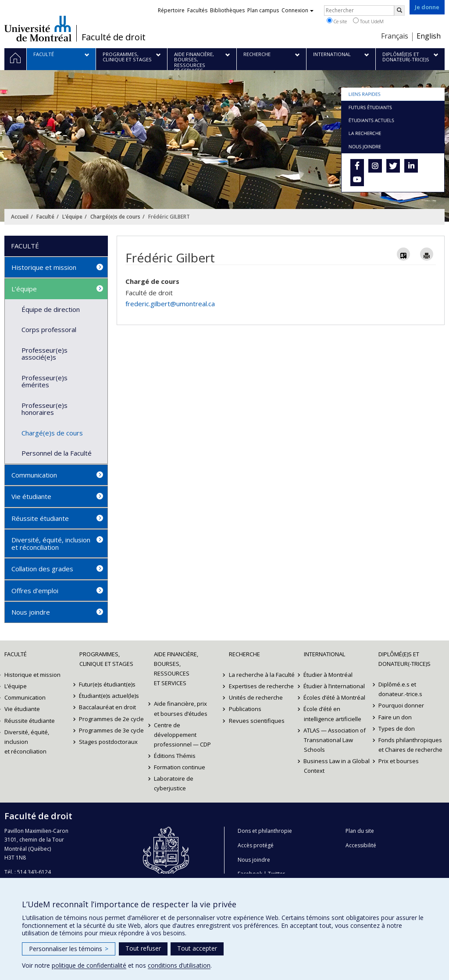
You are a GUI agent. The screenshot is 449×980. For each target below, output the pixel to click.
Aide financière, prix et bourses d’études (181, 708)
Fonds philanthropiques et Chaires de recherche (410, 745)
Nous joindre (31, 612)
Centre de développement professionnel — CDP (182, 735)
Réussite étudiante (40, 518)
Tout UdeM (368, 21)
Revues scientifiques (257, 721)
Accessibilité (361, 845)
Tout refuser (143, 948)
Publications (245, 709)
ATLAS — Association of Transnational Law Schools (335, 740)
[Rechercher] (399, 11)
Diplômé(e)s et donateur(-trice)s (404, 659)
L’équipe (72, 217)
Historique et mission (44, 267)
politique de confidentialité (89, 965)
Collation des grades (42, 569)
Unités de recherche (256, 697)
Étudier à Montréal (328, 675)
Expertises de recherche (261, 686)
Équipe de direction (51, 309)
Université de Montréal (38, 28)
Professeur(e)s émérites (45, 381)
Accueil (20, 217)
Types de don (397, 729)
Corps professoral (49, 329)
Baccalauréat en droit (108, 707)
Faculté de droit (114, 37)
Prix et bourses (399, 761)
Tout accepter (197, 948)
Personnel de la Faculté (57, 453)
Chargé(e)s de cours (115, 217)
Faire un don (395, 717)
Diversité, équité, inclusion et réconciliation (51, 543)
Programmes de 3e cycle (112, 730)
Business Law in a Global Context (337, 766)
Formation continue (180, 767)
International (324, 654)
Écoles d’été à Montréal (335, 697)
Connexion (298, 10)
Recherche (244, 654)
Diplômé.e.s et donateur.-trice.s (400, 689)
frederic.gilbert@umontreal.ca (170, 304)
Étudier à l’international (335, 686)
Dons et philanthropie (265, 831)
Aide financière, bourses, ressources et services (176, 669)
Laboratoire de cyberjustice (174, 783)
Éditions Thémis (175, 756)
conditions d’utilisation (179, 965)
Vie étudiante (31, 496)
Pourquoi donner (401, 705)
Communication (34, 475)
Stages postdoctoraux (109, 742)
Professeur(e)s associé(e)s (45, 354)
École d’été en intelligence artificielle (333, 714)
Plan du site (360, 831)
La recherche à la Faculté (262, 675)
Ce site (337, 21)
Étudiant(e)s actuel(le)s (109, 696)
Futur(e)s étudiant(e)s (108, 684)
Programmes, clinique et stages (106, 659)
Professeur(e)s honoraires (45, 409)
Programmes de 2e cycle (112, 719)
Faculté (45, 217)
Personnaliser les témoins (69, 949)
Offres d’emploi (35, 591)
